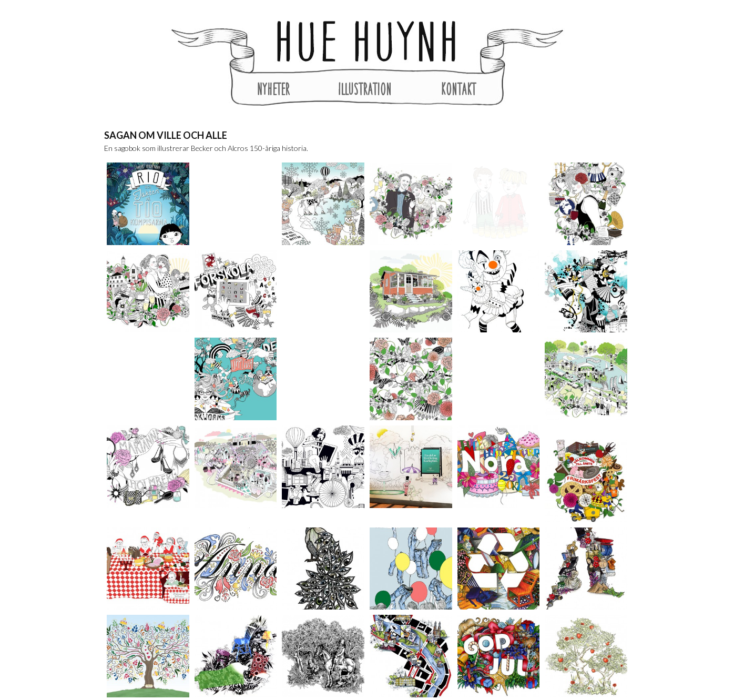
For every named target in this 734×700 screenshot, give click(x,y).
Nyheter (273, 89)
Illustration (365, 89)
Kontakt (458, 89)
